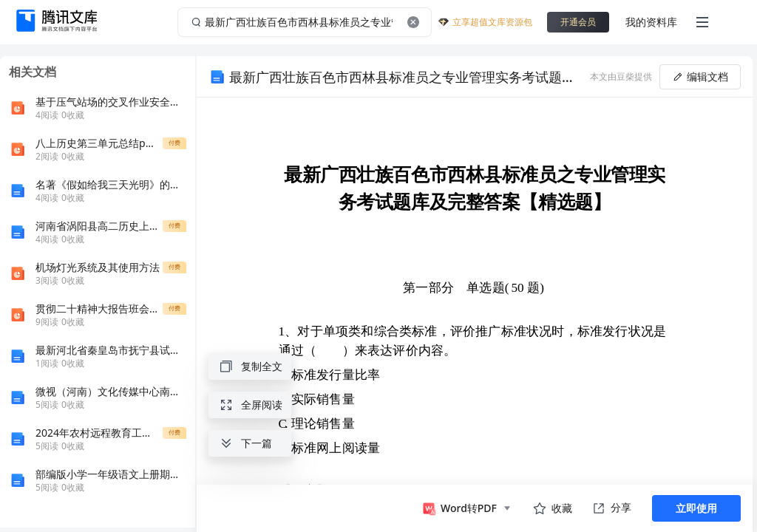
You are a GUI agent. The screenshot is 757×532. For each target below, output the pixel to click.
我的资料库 (651, 22)
